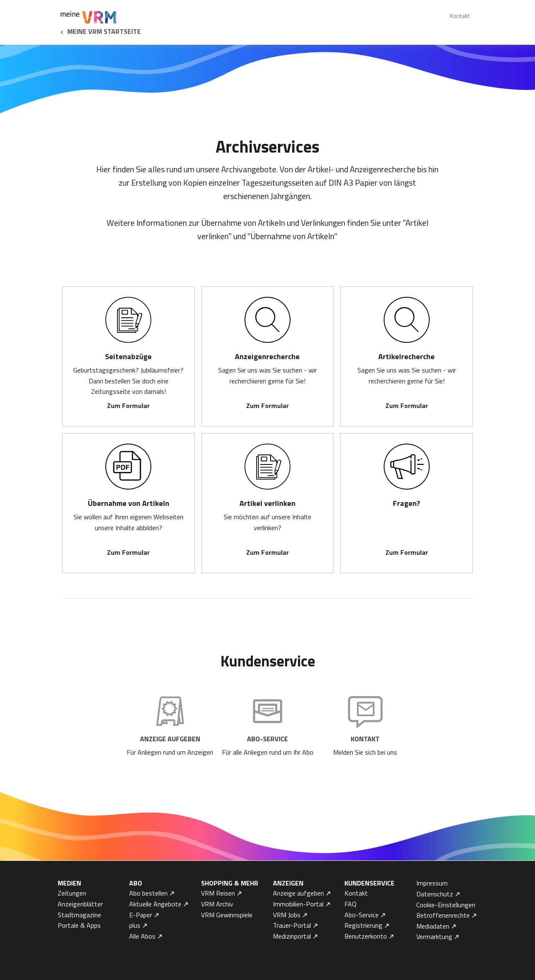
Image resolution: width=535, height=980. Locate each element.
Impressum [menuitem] (432, 883)
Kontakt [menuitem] (460, 16)
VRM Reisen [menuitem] (218, 893)
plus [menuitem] (135, 925)
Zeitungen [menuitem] (72, 893)
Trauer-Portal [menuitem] (292, 925)
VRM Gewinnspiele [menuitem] (227, 915)
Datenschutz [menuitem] (435, 894)
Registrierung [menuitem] (363, 925)
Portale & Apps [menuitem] (79, 925)
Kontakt (365, 739)
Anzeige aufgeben (170, 739)
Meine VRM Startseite (104, 31)
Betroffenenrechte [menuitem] (443, 915)
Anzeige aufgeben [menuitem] (298, 893)
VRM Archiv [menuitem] (217, 904)
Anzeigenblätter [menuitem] (80, 904)
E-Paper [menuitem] (141, 915)
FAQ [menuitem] (350, 904)
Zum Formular (128, 406)
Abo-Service (267, 739)
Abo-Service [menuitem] (362, 915)
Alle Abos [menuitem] (142, 936)
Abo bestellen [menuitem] (148, 893)
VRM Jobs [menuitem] (287, 915)
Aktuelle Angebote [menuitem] (155, 904)
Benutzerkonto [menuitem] (366, 936)
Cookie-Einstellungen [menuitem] (446, 905)
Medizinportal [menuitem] (292, 936)
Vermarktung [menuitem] (434, 937)
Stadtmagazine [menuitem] (79, 915)
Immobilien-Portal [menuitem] (298, 904)
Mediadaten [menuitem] (433, 926)
